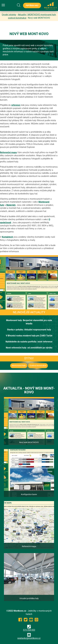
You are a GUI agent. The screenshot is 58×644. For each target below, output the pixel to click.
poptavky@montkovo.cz (29, 638)
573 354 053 (29, 628)
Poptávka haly (32, 5)
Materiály (11, 205)
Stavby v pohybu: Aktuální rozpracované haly (29, 330)
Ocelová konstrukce (38, 366)
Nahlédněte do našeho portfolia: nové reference (29, 342)
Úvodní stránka (9, 15)
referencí (16, 105)
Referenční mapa (8, 152)
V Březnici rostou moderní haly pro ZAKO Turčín (29, 336)
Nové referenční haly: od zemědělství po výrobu (29, 348)
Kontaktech (7, 237)
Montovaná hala (19, 366)
